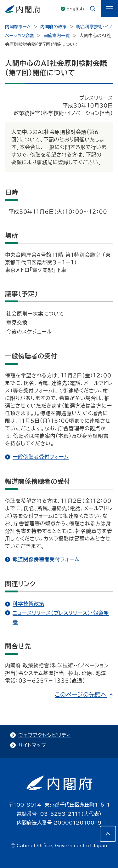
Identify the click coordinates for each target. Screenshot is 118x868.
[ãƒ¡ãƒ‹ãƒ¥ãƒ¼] (110, 9)
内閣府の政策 (53, 27)
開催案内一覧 (57, 36)
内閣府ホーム (18, 27)
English (75, 9)
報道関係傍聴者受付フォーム (46, 559)
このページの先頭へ (81, 694)
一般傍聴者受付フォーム (41, 457)
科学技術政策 (28, 604)
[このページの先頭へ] (108, 834)
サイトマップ (32, 745)
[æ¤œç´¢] (93, 9)
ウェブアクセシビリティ (45, 735)
